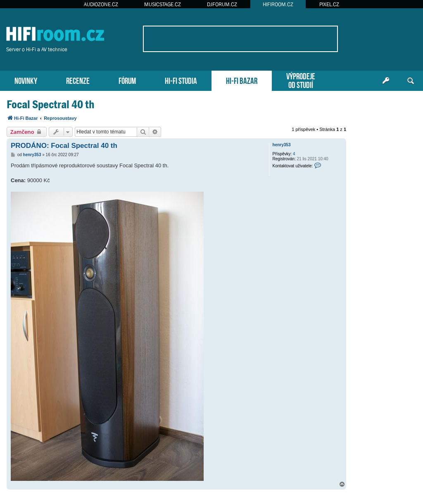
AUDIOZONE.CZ (101, 4)
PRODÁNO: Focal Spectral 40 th (64, 146)
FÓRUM (127, 80)
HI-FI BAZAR (242, 80)
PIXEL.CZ (329, 4)
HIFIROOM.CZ (278, 4)
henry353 (282, 145)
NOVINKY (26, 80)
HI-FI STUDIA (181, 80)
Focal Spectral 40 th (50, 104)
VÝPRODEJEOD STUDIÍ (301, 80)
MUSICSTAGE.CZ (163, 4)
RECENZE (78, 80)
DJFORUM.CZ (222, 4)
